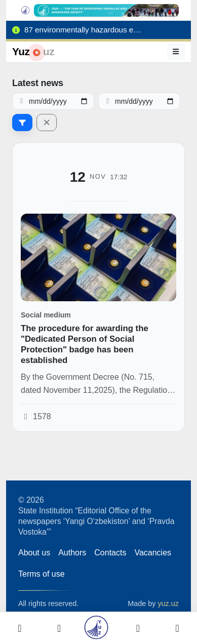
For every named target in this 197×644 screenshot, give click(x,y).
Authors (72, 553)
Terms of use (42, 574)
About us (34, 553)
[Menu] (176, 52)
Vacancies (153, 553)
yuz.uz (168, 603)
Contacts (110, 553)
